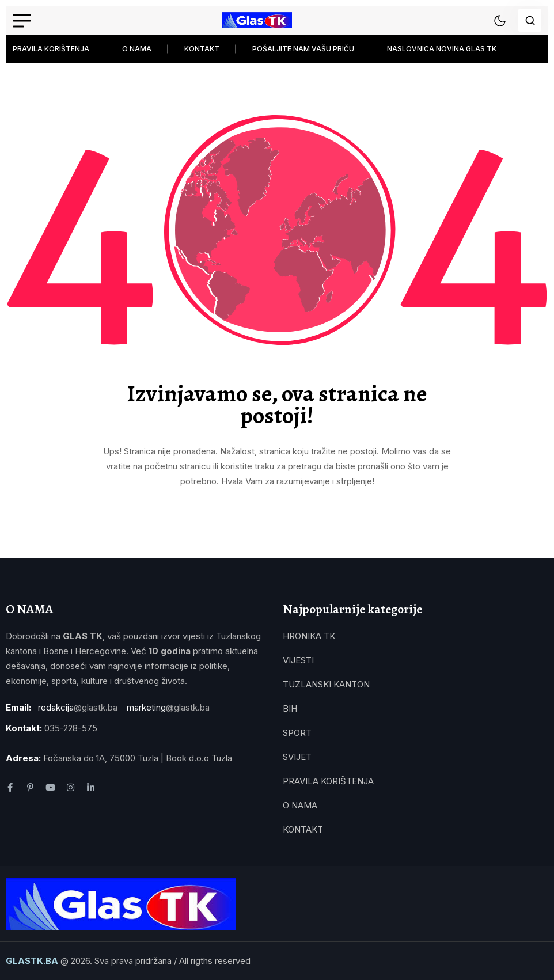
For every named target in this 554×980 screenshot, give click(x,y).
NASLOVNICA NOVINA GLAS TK (442, 49)
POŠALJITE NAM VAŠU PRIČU (303, 49)
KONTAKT (202, 49)
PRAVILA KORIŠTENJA (51, 49)
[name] (257, 20)
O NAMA (137, 49)
